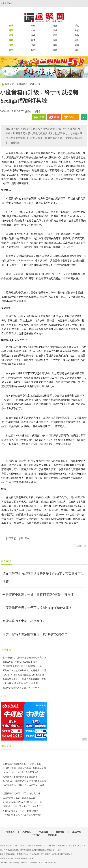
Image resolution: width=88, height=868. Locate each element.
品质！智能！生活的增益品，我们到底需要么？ (35, 634)
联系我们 (43, 832)
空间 (72, 117)
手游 (77, 26)
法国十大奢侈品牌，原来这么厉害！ (20, 798)
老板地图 (60, 832)
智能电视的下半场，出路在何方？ (26, 621)
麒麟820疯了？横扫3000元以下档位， (21, 662)
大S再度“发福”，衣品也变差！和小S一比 (22, 802)
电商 (55, 40)
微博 (57, 117)
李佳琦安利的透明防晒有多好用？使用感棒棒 (24, 781)
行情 (55, 50)
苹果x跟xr (24, 538)
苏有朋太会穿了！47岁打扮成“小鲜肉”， (22, 811)
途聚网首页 (22, 84)
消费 (33, 45)
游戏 (33, 35)
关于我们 (27, 832)
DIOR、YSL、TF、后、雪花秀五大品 (21, 772)
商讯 (33, 40)
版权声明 (77, 832)
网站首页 (10, 832)
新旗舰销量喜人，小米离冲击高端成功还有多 (24, 679)
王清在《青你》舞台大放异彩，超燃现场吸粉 (24, 768)
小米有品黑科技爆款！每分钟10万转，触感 (23, 785)
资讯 (77, 50)
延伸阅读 (6, 561)
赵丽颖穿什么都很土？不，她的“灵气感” (22, 793)
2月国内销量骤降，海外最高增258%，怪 (22, 666)
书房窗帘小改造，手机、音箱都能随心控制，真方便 (38, 594)
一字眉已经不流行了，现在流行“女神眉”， (23, 815)
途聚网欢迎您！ (7, 3)
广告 (4, 696)
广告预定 (36, 835)
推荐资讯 (6, 746)
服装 (55, 35)
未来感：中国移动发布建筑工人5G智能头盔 (24, 675)
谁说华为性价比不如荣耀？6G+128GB (21, 688)
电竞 (55, 26)
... (84, 117)
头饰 (77, 35)
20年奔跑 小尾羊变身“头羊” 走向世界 (20, 683)
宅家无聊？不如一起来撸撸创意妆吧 (20, 777)
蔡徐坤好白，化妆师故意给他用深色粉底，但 (24, 657)
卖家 (77, 45)
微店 (55, 45)
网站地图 (52, 835)
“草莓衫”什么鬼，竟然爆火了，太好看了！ (23, 806)
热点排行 (6, 650)
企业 (33, 30)
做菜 (55, 30)
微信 (41, 117)
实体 (77, 40)
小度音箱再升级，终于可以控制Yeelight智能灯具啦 (37, 608)
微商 (33, 50)
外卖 (77, 30)
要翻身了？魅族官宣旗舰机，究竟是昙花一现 (24, 670)
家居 (33, 26)
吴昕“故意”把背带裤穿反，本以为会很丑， (23, 764)
